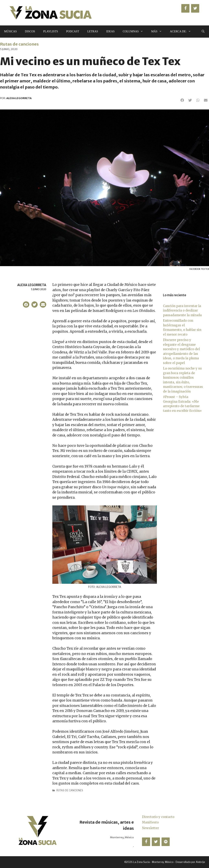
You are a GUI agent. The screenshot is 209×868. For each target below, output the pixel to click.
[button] (182, 100)
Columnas (135, 32)
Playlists (51, 31)
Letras (93, 31)
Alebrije (200, 862)
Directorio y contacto (158, 817)
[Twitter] (195, 8)
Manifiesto (150, 822)
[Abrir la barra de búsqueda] (203, 32)
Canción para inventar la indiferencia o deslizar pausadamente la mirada (182, 310)
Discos (30, 31)
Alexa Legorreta (32, 285)
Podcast (73, 31)
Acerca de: (182, 32)
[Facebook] (185, 8)
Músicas (10, 31)
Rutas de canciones (19, 44)
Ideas (110, 31)
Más (158, 32)
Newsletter (150, 828)
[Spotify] (166, 842)
